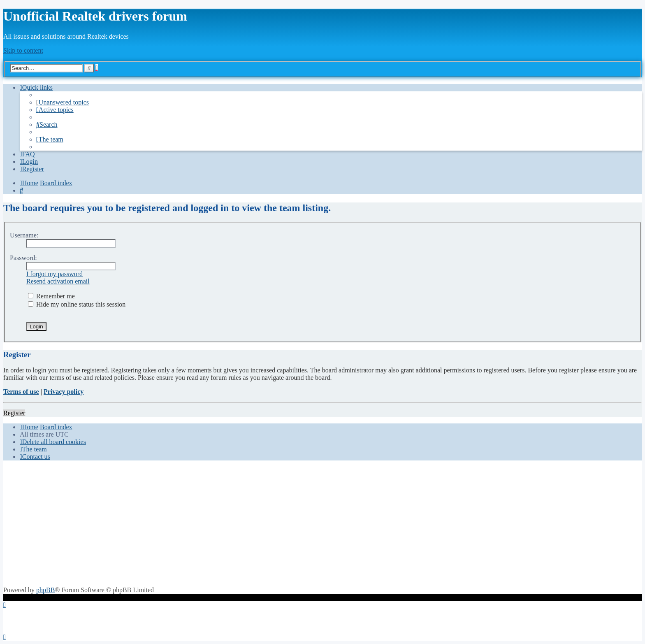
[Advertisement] (322, 525)
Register (14, 413)
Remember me (51, 296)
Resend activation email (58, 281)
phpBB (45, 590)
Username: (24, 235)
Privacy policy (64, 392)
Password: (23, 258)
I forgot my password (55, 274)
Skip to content (23, 50)
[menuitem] (63, 102)
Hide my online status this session (77, 304)
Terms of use (21, 392)
